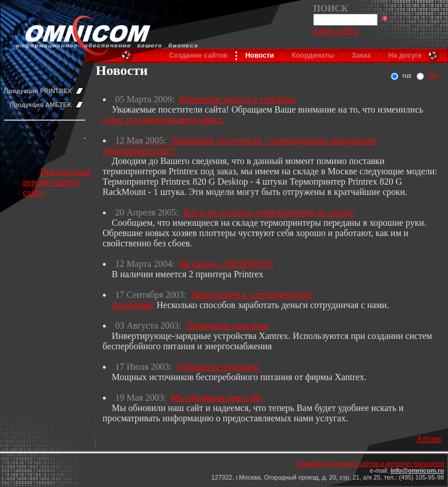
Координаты (313, 55)
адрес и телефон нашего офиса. (164, 120)
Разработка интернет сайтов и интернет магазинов (370, 464)
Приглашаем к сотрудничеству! (252, 295)
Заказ (361, 55)
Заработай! (133, 305)
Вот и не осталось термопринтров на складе (269, 212)
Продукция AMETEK (40, 105)
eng (433, 75)
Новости (259, 55)
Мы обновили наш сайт (217, 398)
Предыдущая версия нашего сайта (57, 182)
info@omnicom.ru (417, 470)
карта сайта (335, 31)
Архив (429, 439)
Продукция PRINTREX (38, 91)
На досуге (405, 55)
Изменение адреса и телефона (237, 99)
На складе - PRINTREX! (226, 264)
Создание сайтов (198, 55)
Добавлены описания (227, 326)
